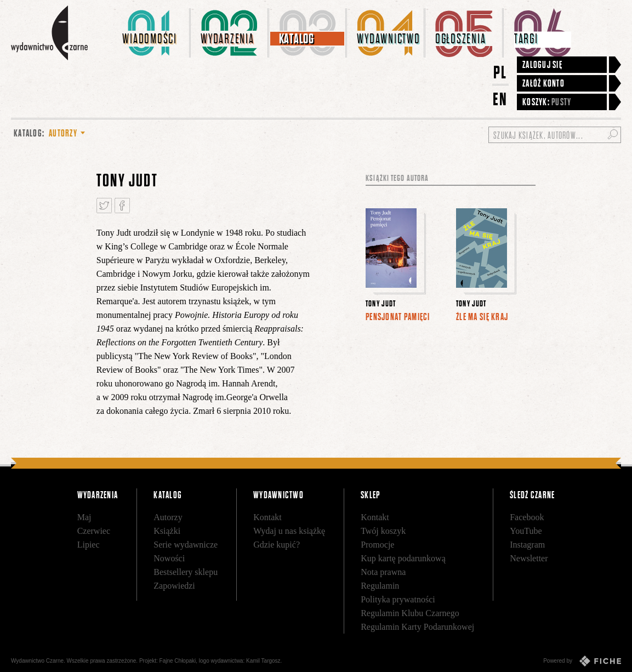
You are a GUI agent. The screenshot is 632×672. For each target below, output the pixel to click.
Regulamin (380, 586)
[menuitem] (152, 33)
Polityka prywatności (398, 599)
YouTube (526, 531)
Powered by (582, 661)
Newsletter (529, 558)
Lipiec (89, 545)
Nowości (169, 558)
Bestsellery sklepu (186, 572)
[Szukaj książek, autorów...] (555, 135)
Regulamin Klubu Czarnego (410, 613)
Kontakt (267, 517)
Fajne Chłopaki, (178, 661)
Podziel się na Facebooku (122, 206)
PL (500, 72)
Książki (167, 531)
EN (500, 99)
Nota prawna (383, 572)
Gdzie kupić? (277, 545)
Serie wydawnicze (186, 545)
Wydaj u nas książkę (289, 531)
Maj (84, 517)
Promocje (377, 545)
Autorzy (168, 517)
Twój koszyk (383, 531)
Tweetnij (104, 206)
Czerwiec (94, 531)
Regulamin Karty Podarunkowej (417, 627)
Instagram (527, 545)
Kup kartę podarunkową (403, 558)
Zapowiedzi (174, 586)
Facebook (527, 517)
